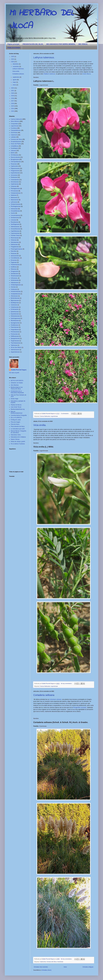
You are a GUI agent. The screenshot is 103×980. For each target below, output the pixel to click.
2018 (13, 98)
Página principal (13, 44)
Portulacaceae (15, 332)
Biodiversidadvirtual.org (18, 409)
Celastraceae (15, 307)
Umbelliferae (14, 146)
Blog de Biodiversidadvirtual (17, 412)
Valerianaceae (15, 350)
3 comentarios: (65, 414)
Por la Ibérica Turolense (18, 444)
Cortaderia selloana (44, 695)
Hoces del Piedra (16, 144)
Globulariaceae (15, 316)
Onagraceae (14, 271)
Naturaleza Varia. (16, 435)
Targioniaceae (15, 341)
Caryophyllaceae (16, 130)
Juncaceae (14, 175)
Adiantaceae (14, 283)
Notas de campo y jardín (18, 441)
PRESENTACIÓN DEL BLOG (33, 44)
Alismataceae (15, 242)
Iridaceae (13, 195)
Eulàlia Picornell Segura (19, 370)
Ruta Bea (14, 251)
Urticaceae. (14, 278)
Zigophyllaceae (15, 352)
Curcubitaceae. (15, 258)
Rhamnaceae (15, 238)
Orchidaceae (15, 155)
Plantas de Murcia (16, 405)
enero (15, 85)
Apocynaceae (15, 256)
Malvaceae (14, 198)
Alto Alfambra (15, 385)
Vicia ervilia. (40, 425)
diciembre (16, 64)
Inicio (65, 967)
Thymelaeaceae (15, 343)
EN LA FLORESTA (16, 418)
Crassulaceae (15, 180)
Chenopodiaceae (16, 162)
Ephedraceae (15, 312)
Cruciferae (14, 128)
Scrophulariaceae (16, 142)
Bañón (13, 153)
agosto (15, 80)
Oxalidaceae (14, 325)
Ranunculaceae (15, 157)
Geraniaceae (15, 182)
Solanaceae (14, 209)
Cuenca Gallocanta (45, 416)
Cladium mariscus (49, 74)
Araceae (13, 287)
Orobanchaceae (15, 204)
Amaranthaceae (15, 229)
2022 (13, 88)
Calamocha (43, 962)
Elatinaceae (14, 245)
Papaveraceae (15, 168)
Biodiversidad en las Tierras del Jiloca (17, 388)
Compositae (14, 124)
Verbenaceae (15, 280)
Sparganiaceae (15, 338)
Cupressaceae (15, 233)
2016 (13, 103)
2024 (13, 59)
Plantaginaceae (15, 189)
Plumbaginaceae (16, 206)
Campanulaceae (16, 193)
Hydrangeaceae (15, 318)
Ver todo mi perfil (14, 373)
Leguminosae (54, 416)
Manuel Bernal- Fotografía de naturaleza (18, 432)
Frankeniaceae (15, 265)
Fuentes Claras (15, 236)
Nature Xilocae (15, 439)
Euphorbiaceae (15, 173)
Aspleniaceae (15, 184)
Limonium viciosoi (55, 699)
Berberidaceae (15, 298)
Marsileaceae (15, 321)
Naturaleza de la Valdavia (18, 437)
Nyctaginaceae (15, 323)
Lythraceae (14, 202)
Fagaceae (14, 262)
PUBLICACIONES (14, 48)
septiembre (16, 77)
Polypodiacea (15, 330)
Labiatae (13, 137)
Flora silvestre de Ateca (18, 426)
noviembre (16, 67)
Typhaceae (14, 345)
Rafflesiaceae (15, 336)
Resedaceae (14, 222)
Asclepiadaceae (15, 294)
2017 (13, 101)
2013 (13, 111)
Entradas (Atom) (46, 970)
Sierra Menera (15, 121)
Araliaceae (14, 289)
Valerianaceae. (15, 227)
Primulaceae (14, 191)
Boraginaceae (15, 159)
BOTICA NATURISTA (17, 381)
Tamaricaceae (15, 276)
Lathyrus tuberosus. (44, 57)
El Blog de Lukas (16, 420)
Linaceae (13, 220)
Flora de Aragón (15, 422)
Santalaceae (14, 274)
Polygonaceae (15, 171)
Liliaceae (13, 151)
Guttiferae (14, 267)
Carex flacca (87, 74)
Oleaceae (14, 269)
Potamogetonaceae (17, 249)
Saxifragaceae (15, 224)
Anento (13, 213)
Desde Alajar (15, 399)
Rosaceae (14, 164)
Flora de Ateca (15, 424)
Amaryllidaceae (15, 211)
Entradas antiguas (88, 967)
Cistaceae (14, 186)
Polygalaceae (15, 247)
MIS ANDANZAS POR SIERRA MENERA (61, 44)
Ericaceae (14, 260)
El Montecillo (15, 309)
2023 (13, 62)
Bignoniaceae (15, 300)
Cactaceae (14, 305)
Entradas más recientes (41, 967)
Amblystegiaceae (16, 285)
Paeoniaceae (15, 327)
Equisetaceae (15, 314)
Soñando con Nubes (17, 383)
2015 (13, 106)
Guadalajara (14, 148)
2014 (13, 109)
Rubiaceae (14, 177)
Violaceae (14, 240)
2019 (13, 96)
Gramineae (60, 962)
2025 (13, 57)
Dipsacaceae (15, 200)
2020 (13, 93)
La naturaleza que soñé (18, 429)
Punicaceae (14, 334)
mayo (15, 82)
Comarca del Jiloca (52, 962)
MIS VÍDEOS (83, 44)
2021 (13, 91)
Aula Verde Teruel (16, 407)
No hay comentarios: (67, 683)
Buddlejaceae (15, 303)
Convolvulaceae (15, 215)
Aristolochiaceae (16, 291)
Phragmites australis (80, 707)
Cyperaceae (14, 166)
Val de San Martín (16, 347)
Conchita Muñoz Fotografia (19, 415)
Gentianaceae (15, 218)
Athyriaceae (14, 296)
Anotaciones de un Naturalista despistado (17, 392)
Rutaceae (14, 254)
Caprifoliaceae (15, 231)
